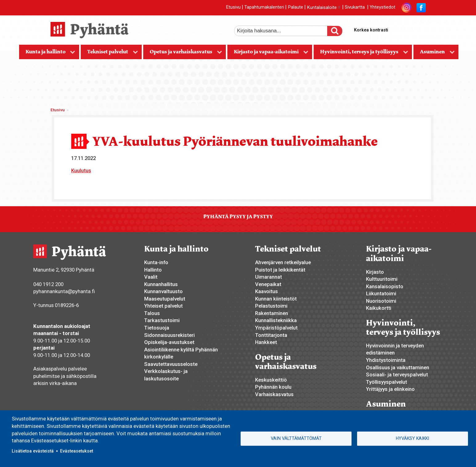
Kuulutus (81, 170)
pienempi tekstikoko (420, 29)
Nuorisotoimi (381, 301)
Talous (152, 313)
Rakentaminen (272, 313)
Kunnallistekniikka (276, 320)
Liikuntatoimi (381, 293)
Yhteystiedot (382, 7)
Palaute (295, 7)
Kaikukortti (379, 308)
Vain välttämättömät (296, 438)
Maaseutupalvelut (165, 299)
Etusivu (233, 7)
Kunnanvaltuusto (163, 291)
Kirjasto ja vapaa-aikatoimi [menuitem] (268, 54)
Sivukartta (355, 7)
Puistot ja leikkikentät (280, 270)
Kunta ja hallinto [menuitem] (47, 54)
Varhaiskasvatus (274, 394)
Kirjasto (375, 272)
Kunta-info (156, 262)
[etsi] (285, 31)
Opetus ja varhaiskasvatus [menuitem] (183, 54)
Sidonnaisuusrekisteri (169, 335)
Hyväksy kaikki (413, 438)
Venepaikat (268, 284)
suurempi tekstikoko (399, 29)
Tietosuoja (157, 328)
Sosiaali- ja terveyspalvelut (397, 375)
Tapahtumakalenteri (264, 7)
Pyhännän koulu (273, 387)
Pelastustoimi (271, 306)
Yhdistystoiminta (386, 360)
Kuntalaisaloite (324, 7)
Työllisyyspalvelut (386, 382)
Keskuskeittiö (271, 380)
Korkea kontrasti (371, 30)
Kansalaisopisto (385, 286)
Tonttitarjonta (271, 335)
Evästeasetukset (77, 451)
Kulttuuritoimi (382, 279)
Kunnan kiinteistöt (276, 299)
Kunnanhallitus (161, 284)
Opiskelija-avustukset (169, 342)
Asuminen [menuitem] (434, 54)
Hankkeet (266, 342)
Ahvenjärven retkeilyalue (283, 262)
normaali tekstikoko (410, 29)
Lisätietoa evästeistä (33, 451)
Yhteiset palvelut (163, 306)
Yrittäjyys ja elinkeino (390, 389)
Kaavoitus (266, 291)
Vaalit (151, 277)
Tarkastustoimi (162, 320)
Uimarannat (269, 277)
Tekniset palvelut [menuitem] (109, 54)
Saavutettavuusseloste (171, 364)
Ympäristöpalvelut (276, 328)
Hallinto (153, 270)
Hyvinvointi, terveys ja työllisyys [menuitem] (361, 54)
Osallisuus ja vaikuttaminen (398, 367)
